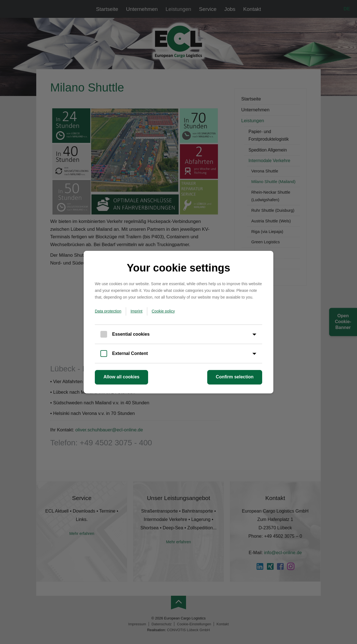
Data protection (108, 311)
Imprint (137, 311)
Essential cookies (131, 334)
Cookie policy (163, 311)
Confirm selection (235, 377)
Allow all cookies (121, 377)
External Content (130, 353)
